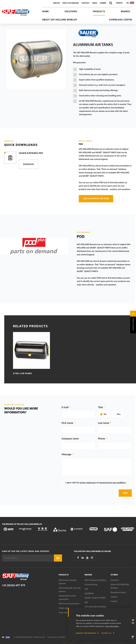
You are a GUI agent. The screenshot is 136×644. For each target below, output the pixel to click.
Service (56, 3)
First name (67, 423)
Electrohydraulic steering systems (70, 590)
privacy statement (88, 483)
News (95, 3)
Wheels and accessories (69, 604)
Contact (86, 3)
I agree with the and (96, 483)
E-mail (65, 407)
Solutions (71, 11)
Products (99, 11)
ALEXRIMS (89, 593)
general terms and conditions (113, 483)
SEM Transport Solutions (95, 580)
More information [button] (112, 626)
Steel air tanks (23, 373)
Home (45, 11)
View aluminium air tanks (96, 199)
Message (66, 454)
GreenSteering (91, 584)
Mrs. (119, 414)
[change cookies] (87, 633)
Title (100, 407)
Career (103, 3)
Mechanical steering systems (68, 582)
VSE (86, 589)
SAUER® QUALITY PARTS (95, 598)
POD (81, 144)
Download (28, 164)
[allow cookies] (108, 633)
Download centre (121, 20)
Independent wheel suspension (67, 597)
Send (125, 493)
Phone (102, 439)
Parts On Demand (71, 3)
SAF (86, 602)
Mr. (105, 414)
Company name (70, 439)
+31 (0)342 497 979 (13, 585)
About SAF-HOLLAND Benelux (60, 20)
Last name (104, 423)
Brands (126, 11)
